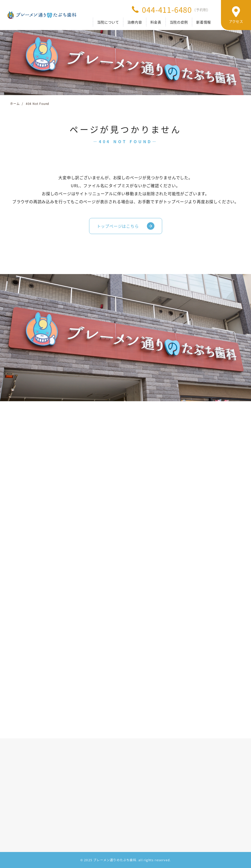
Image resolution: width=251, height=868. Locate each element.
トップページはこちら (118, 226)
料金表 (156, 22)
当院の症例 (179, 22)
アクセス (236, 21)
